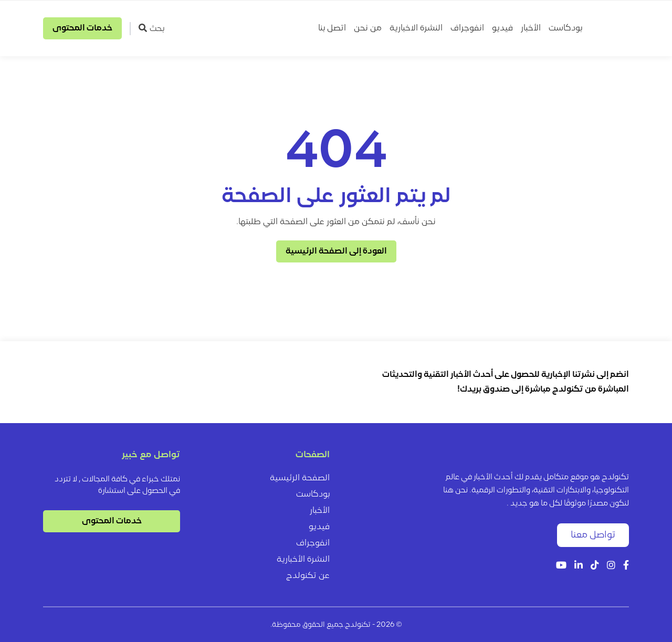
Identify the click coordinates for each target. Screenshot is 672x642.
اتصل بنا (332, 28)
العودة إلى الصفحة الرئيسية (336, 251)
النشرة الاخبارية (416, 28)
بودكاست (565, 28)
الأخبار (531, 28)
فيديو (502, 28)
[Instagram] (611, 566)
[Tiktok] (595, 566)
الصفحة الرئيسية (300, 478)
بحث (151, 28)
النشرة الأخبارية (303, 560)
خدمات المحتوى (82, 28)
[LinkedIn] (579, 566)
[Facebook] (626, 566)
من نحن (368, 28)
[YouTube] (561, 566)
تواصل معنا (593, 535)
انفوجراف (467, 28)
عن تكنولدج (308, 576)
